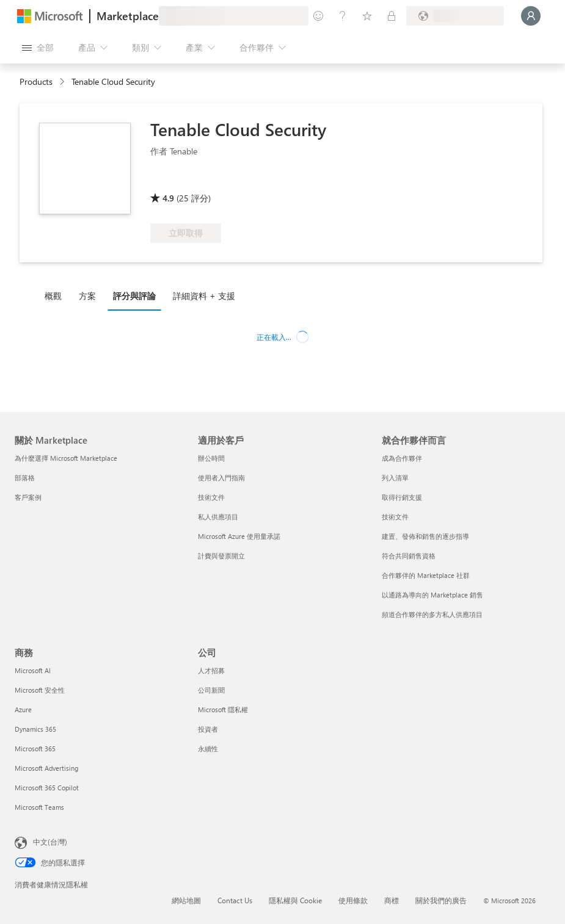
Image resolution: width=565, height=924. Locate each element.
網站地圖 (186, 900)
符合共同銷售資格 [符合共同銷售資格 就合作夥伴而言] (409, 556)
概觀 (53, 296)
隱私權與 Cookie (295, 900)
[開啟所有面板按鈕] (38, 48)
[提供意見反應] (318, 16)
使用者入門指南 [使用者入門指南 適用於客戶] (221, 478)
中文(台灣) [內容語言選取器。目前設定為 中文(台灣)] (50, 842)
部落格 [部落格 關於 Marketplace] (25, 478)
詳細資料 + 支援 (204, 296)
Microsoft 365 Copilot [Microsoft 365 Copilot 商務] (47, 788)
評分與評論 (134, 296)
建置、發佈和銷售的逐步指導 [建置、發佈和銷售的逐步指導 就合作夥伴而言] (425, 536)
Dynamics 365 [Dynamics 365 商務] (35, 729)
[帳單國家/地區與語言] (455, 16)
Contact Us (235, 900)
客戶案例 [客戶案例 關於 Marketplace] (28, 497)
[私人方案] (392, 16)
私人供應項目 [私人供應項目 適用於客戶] (218, 517)
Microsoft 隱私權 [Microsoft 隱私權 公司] (223, 709)
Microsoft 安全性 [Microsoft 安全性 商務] (40, 690)
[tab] (56, 295)
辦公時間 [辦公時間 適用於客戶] (211, 458)
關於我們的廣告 (441, 900)
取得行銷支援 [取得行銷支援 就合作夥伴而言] (402, 497)
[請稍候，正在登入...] (531, 16)
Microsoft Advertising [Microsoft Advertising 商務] (46, 768)
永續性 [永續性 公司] (208, 749)
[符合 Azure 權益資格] (200, 181)
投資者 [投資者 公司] (208, 729)
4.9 (168, 198)
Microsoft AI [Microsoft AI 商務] (33, 670)
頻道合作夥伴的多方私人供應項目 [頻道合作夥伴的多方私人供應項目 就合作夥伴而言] (432, 614)
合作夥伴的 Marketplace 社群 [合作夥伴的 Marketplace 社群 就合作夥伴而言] (426, 575)
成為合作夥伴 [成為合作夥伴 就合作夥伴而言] (402, 458)
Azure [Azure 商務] (23, 709)
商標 (392, 900)
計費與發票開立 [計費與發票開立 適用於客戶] (221, 556)
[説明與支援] (343, 16)
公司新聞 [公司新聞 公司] (211, 690)
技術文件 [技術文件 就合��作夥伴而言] (395, 517)
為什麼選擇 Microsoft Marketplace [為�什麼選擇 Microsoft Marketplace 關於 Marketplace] (66, 458)
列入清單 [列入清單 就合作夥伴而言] (395, 478)
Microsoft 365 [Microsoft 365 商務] (35, 749)
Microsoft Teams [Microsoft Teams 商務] (39, 807)
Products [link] (36, 81)
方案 (87, 296)
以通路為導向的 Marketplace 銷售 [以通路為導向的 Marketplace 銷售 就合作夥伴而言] (432, 595)
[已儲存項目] (367, 16)
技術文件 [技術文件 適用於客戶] (211, 497)
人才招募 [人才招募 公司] (211, 670)
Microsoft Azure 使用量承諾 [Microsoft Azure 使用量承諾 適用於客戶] (239, 536)
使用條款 (353, 900)
